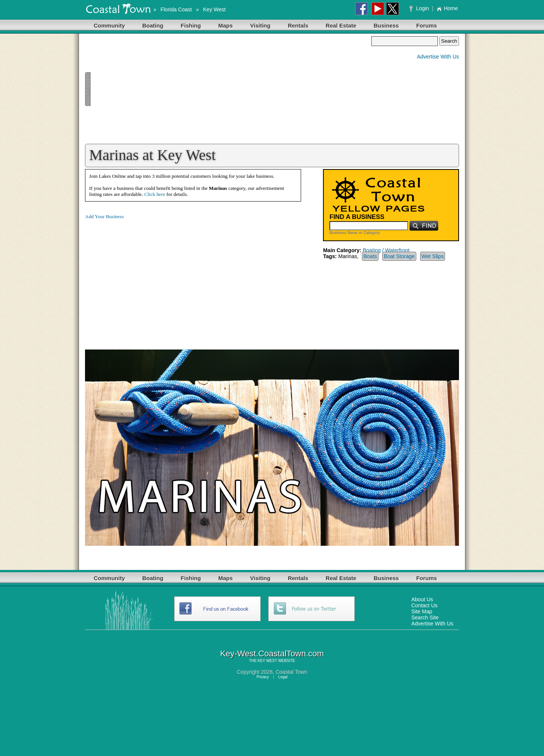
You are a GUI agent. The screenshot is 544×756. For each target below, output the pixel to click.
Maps (226, 25)
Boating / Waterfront (386, 250)
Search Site (425, 617)
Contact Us (424, 605)
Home (447, 8)
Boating (153, 25)
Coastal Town (291, 672)
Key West (215, 9)
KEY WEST (267, 661)
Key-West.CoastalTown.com (272, 654)
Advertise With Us (438, 57)
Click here (155, 194)
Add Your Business (104, 216)
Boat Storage (399, 256)
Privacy (263, 677)
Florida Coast (176, 9)
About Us (422, 599)
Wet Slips (433, 256)
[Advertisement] (228, 89)
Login (420, 8)
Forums (427, 25)
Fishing (191, 25)
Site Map (422, 611)
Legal (283, 677)
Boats (370, 256)
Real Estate (341, 25)
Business (386, 25)
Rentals (298, 25)
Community (109, 25)
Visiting (260, 25)
